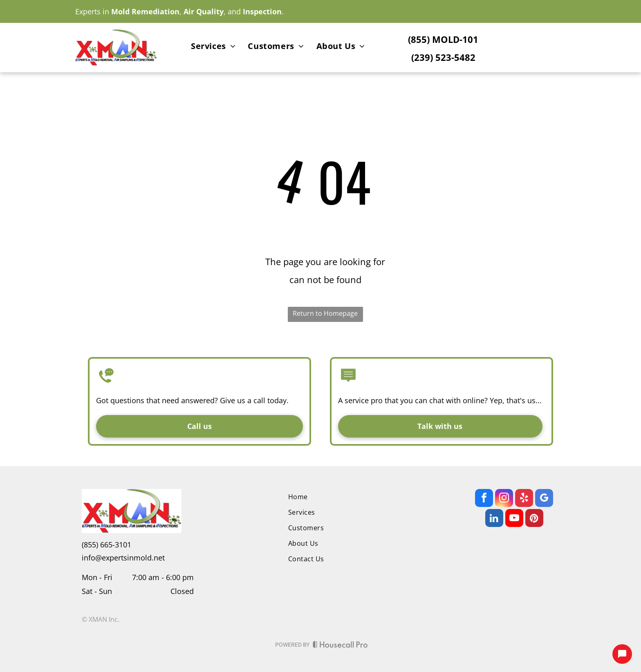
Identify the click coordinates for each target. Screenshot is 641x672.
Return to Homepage (325, 313)
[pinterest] (534, 519)
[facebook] (484, 499)
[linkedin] (494, 519)
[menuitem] (213, 47)
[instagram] (504, 499)
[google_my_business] (544, 499)
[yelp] (524, 499)
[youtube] (514, 519)
